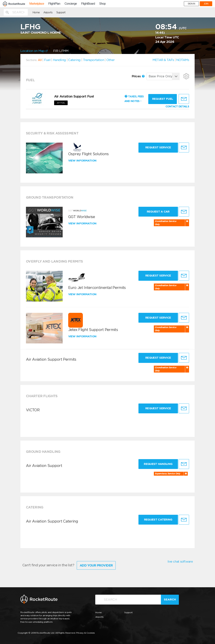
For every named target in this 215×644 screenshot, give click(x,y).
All (40, 60)
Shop (102, 4)
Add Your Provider (96, 565)
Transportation (94, 60)
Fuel (47, 60)
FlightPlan (54, 4)
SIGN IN (191, 4)
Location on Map (34, 51)
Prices (138, 76)
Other (111, 60)
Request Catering (158, 520)
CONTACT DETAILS (177, 106)
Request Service (158, 147)
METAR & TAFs (163, 60)
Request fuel (163, 99)
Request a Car (158, 212)
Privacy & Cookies (86, 633)
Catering (74, 60)
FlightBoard (88, 4)
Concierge (71, 4)
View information (83, 161)
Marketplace (37, 4)
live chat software (180, 561)
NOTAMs (183, 60)
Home (36, 12)
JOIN (206, 4)
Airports (48, 12)
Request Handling (158, 464)
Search (170, 599)
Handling (59, 60)
